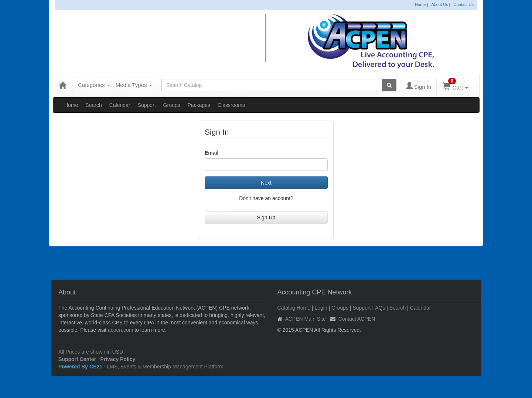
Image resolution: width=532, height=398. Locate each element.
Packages (199, 105)
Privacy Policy (118, 359)
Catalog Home (294, 308)
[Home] (62, 85)
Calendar (120, 105)
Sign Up (266, 217)
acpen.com (120, 330)
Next (266, 183)
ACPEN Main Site (306, 319)
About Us (439, 4)
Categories (94, 85)
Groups (172, 105)
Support (147, 105)
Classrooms (231, 105)
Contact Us (464, 4)
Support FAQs (369, 308)
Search (93, 105)
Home (420, 4)
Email (212, 153)
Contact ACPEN (357, 319)
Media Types (134, 85)
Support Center (77, 359)
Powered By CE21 (81, 367)
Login (321, 308)
